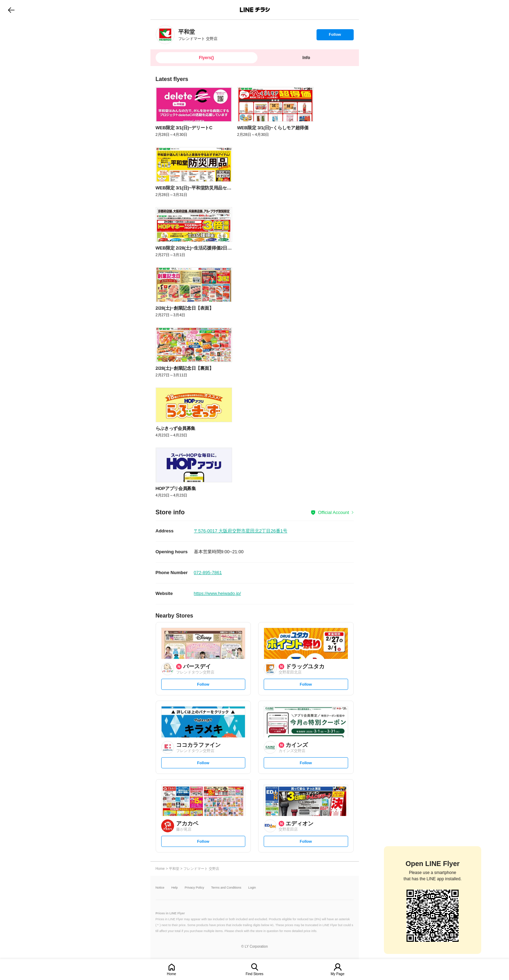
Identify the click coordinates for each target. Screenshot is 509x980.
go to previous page (11, 10)
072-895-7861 (208, 573)
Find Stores (254, 974)
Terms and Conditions (226, 888)
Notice (160, 888)
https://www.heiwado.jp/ (217, 593)
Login (252, 888)
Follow (335, 36)
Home (171, 974)
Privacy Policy (195, 888)
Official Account (333, 512)
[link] (165, 35)
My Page (338, 974)
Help (175, 888)
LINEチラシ (255, 10)
